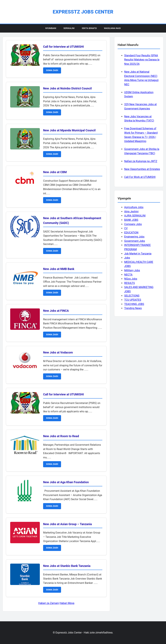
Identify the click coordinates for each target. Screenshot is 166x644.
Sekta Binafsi (89, 28)
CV (126, 228)
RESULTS (129, 283)
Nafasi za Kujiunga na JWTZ (141, 161)
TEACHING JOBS (134, 304)
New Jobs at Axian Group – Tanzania (67, 524)
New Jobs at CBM (55, 172)
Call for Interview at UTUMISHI (63, 47)
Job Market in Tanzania (138, 254)
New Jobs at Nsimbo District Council (67, 88)
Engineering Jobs (134, 237)
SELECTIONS (132, 296)
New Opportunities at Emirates (142, 169)
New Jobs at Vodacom (58, 352)
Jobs (127, 258)
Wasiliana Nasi (112, 28)
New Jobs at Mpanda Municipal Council (69, 130)
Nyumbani (51, 28)
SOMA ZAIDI (52, 70)
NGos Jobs (131, 279)
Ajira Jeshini (131, 212)
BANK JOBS (131, 220)
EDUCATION (131, 233)
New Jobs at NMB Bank (59, 269)
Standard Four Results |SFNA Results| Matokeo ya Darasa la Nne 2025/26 (142, 60)
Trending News (133, 308)
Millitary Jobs (132, 270)
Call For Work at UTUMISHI (140, 177)
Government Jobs (135, 241)
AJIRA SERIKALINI (135, 216)
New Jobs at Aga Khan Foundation (66, 482)
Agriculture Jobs (134, 207)
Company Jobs (133, 224)
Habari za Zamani (48, 603)
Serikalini (69, 28)
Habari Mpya (67, 603)
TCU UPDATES (133, 300)
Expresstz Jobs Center (83, 12)
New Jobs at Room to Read (61, 436)
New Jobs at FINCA (56, 311)
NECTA (128, 275)
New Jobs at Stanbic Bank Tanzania (67, 566)
